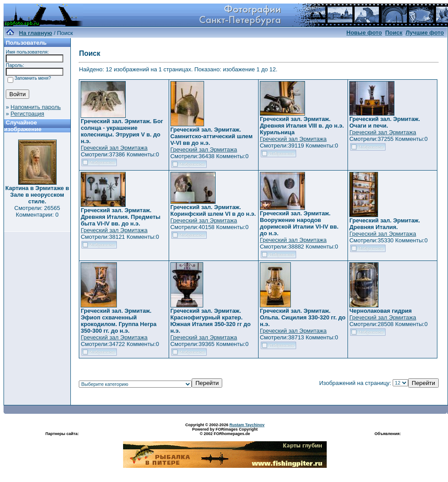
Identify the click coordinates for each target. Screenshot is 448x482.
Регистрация (27, 114)
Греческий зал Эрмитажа (114, 148)
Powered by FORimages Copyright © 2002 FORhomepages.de (225, 431)
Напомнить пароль (36, 107)
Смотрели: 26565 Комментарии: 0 (37, 211)
